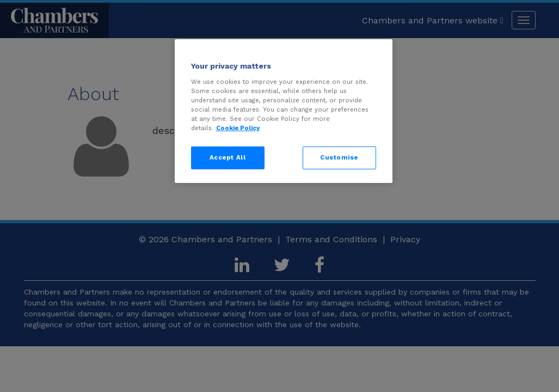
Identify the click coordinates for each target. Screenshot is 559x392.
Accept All (228, 157)
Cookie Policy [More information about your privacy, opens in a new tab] (238, 128)
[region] (284, 111)
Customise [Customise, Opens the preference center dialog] (339, 157)
